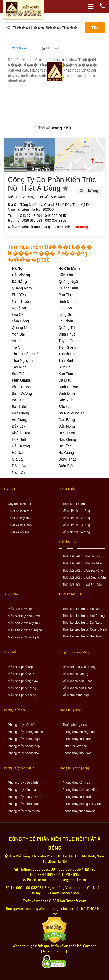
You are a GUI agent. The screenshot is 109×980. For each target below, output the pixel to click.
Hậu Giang (67, 439)
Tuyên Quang (70, 341)
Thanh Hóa (68, 354)
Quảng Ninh (22, 328)
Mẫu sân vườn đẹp (21, 609)
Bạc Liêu (19, 407)
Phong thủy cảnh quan (24, 804)
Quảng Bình (68, 288)
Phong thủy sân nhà (22, 790)
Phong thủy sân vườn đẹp (26, 797)
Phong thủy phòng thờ (23, 753)
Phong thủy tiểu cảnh (23, 783)
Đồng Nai (20, 466)
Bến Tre (18, 400)
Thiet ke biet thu (74, 504)
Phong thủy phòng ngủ (24, 739)
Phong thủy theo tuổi (77, 797)
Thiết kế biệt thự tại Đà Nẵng (83, 571)
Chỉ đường (89, 190)
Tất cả (19, 48)
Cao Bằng (67, 420)
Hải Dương (21, 446)
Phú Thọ (66, 295)
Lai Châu (66, 321)
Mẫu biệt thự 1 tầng (76, 511)
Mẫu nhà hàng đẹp (76, 695)
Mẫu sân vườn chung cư (25, 630)
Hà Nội (18, 268)
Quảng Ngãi (68, 282)
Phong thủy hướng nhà (79, 732)
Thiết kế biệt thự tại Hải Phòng (84, 563)
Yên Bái (18, 334)
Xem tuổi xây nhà (75, 746)
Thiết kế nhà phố (20, 525)
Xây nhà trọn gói (19, 504)
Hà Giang (66, 453)
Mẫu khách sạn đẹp (76, 674)
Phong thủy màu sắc (77, 753)
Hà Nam (19, 453)
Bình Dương (22, 393)
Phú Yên (19, 295)
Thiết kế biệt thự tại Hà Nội (81, 556)
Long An (65, 308)
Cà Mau (65, 380)
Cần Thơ (66, 275)
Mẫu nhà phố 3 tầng (22, 695)
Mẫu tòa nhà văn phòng (79, 667)
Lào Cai (18, 314)
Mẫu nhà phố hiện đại (23, 681)
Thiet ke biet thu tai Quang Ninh (85, 629)
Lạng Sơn (67, 314)
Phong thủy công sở (77, 783)
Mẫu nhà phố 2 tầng (22, 688)
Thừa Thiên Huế (25, 354)
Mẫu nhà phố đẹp (20, 667)
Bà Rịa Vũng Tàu (73, 413)
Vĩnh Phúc (67, 334)
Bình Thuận (21, 387)
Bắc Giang (20, 413)
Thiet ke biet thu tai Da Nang (82, 623)
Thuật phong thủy (75, 725)
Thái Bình (66, 361)
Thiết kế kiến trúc (20, 511)
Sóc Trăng (20, 374)
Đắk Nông (67, 426)
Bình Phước (68, 387)
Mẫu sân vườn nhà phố (24, 637)
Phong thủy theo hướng (79, 811)
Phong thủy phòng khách (25, 732)
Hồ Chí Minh (69, 268)
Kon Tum (66, 374)
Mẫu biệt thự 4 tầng (76, 532)
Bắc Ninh (66, 400)
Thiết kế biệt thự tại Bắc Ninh (83, 585)
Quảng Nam (22, 288)
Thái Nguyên (22, 361)
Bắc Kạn (66, 407)
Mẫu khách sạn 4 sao (78, 688)
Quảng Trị (67, 328)
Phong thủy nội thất (22, 725)
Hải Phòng (21, 275)
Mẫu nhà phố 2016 (21, 674)
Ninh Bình (67, 301)
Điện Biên (67, 466)
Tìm (95, 28)
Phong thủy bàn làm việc (80, 790)
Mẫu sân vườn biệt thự (24, 623)
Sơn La (65, 367)
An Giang (19, 420)
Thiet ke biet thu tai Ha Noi (81, 609)
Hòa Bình (19, 439)
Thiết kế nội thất (19, 532)
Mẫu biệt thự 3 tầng (76, 525)
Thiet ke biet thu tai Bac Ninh (83, 636)
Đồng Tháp (68, 459)
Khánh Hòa (21, 433)
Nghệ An (19, 308)
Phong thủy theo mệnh (78, 739)
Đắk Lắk (19, 426)
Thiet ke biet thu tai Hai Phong (84, 616)
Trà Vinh (19, 347)
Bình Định (67, 393)
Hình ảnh (51, 48)
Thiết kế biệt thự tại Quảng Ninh (85, 578)
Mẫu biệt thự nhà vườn (24, 616)
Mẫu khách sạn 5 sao (78, 681)
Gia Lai (18, 459)
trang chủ (61, 128)
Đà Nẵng (19, 282)
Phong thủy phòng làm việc (82, 804)
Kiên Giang (21, 380)
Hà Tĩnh (65, 446)
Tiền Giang (68, 347)
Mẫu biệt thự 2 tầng (76, 518)
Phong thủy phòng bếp (24, 746)
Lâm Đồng (20, 321)
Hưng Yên (67, 433)
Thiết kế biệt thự (19, 518)
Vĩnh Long (20, 341)
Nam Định (20, 472)
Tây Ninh (19, 367)
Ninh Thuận (21, 301)
